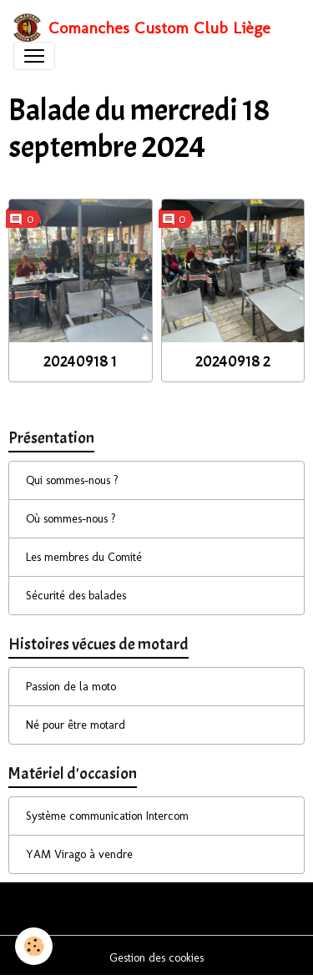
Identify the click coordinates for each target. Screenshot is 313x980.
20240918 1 (80, 361)
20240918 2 (233, 361)
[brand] (142, 28)
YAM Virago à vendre (79, 854)
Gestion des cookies (156, 958)
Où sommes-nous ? (71, 519)
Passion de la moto (71, 687)
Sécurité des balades (76, 596)
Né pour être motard (76, 725)
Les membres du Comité (84, 557)
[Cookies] (34, 946)
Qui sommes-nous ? (72, 480)
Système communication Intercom (107, 816)
